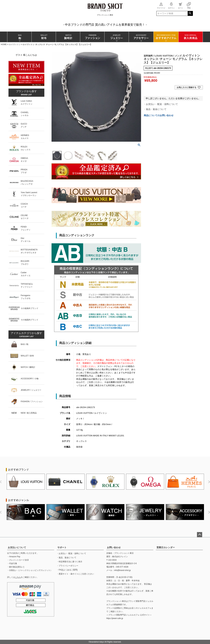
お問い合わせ (114, 547)
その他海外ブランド (30, 308)
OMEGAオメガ (24, 160)
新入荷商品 (191, 37)
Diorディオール (26, 240)
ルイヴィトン (15, 44)
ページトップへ (200, 535)
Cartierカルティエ (26, 274)
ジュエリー (116, 37)
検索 (190, 13)
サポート (62, 547)
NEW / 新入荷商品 (29, 413)
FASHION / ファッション (32, 401)
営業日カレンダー (166, 547)
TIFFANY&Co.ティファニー (27, 285)
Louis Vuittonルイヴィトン (27, 102)
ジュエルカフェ (144, 608)
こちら (18, 577)
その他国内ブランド (30, 320)
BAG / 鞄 (25, 344)
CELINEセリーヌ (25, 217)
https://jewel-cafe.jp (115, 618)
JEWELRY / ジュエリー (31, 390)
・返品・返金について (155, 109)
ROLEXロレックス (26, 148)
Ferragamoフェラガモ (26, 297)
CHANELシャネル (25, 114)
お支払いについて (17, 547)
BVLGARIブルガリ (25, 263)
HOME (4, 44)
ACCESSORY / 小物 (30, 379)
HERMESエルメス (25, 137)
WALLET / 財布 (27, 356)
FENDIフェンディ (26, 228)
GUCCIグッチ (24, 125)
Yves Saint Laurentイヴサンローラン (29, 194)
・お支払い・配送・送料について (161, 104)
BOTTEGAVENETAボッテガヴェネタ (29, 251)
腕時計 (68, 37)
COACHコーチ (24, 205)
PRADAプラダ (24, 171)
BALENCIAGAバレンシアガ (27, 183)
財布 (44, 37)
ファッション (92, 37)
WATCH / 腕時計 (28, 367)
